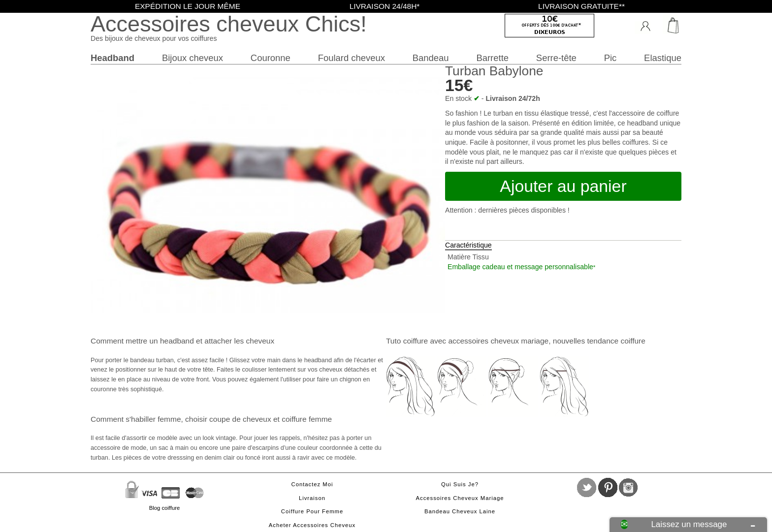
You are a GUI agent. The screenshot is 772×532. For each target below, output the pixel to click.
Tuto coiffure (407, 341)
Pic (611, 58)
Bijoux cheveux (193, 58)
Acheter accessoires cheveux (312, 525)
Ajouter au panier (563, 186)
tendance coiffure (616, 341)
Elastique (663, 58)
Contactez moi (312, 484)
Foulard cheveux (352, 58)
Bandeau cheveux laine (460, 511)
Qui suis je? (460, 484)
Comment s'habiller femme (136, 419)
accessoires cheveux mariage (498, 341)
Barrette (492, 58)
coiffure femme (307, 419)
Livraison (312, 498)
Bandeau (431, 58)
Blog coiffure (164, 508)
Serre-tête (556, 58)
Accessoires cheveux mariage (460, 498)
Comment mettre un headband (142, 341)
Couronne (271, 58)
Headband (113, 58)
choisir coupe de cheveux (228, 419)
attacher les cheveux (239, 341)
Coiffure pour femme (312, 511)
